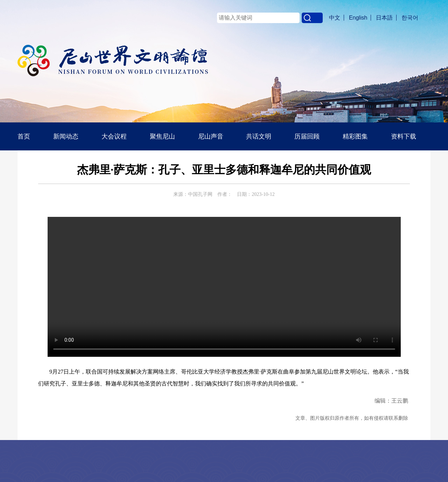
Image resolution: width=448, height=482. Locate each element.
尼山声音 (211, 136)
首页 (24, 136)
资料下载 (404, 136)
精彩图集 (355, 136)
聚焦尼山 (162, 136)
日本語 (384, 18)
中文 (335, 18)
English (358, 18)
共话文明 (259, 136)
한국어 (410, 18)
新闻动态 (66, 136)
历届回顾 (307, 136)
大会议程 (114, 136)
